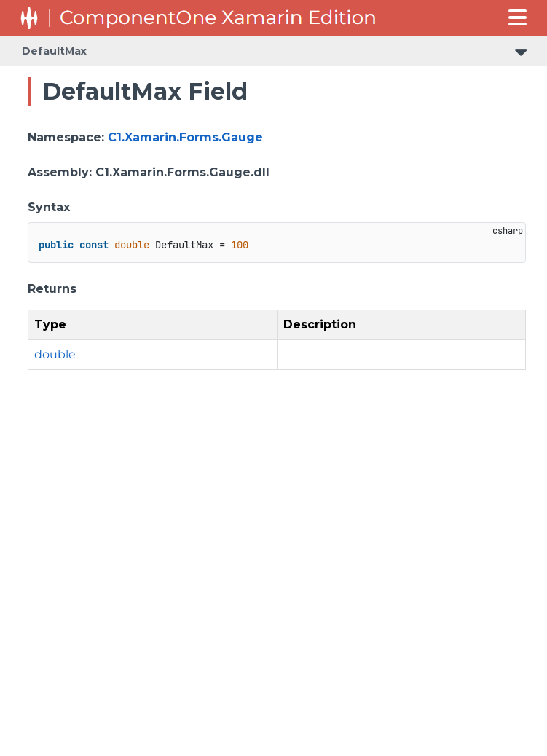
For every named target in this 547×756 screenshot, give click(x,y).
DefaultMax (54, 51)
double (55, 354)
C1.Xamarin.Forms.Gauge (185, 137)
